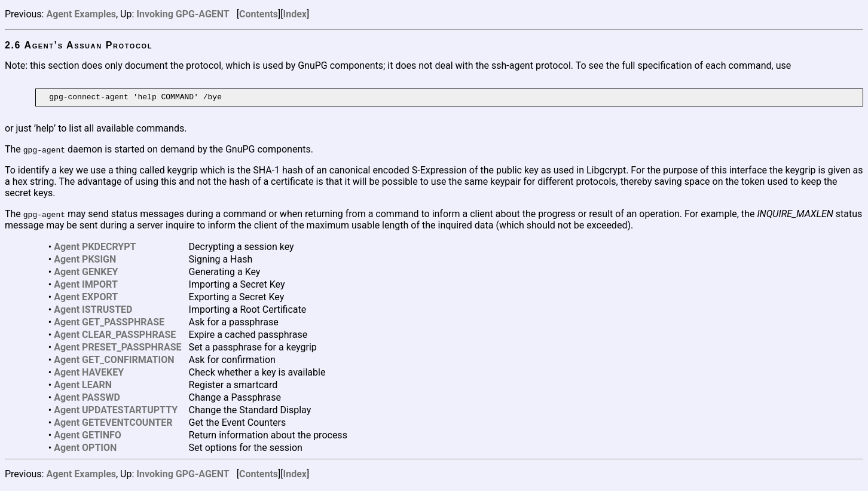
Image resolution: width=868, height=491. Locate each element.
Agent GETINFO (88, 437)
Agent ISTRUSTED (93, 311)
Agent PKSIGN (85, 261)
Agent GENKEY (86, 274)
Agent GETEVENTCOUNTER (113, 424)
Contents (259, 14)
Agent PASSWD (87, 399)
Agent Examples (81, 14)
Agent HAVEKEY (89, 374)
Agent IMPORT (86, 286)
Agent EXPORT (86, 299)
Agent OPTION (85, 449)
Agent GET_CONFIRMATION (114, 362)
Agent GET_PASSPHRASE (109, 324)
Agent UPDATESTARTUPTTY (116, 412)
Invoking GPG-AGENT (183, 14)
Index (295, 14)
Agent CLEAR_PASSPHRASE (115, 336)
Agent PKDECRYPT (95, 248)
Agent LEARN (83, 387)
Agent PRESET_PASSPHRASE (117, 349)
